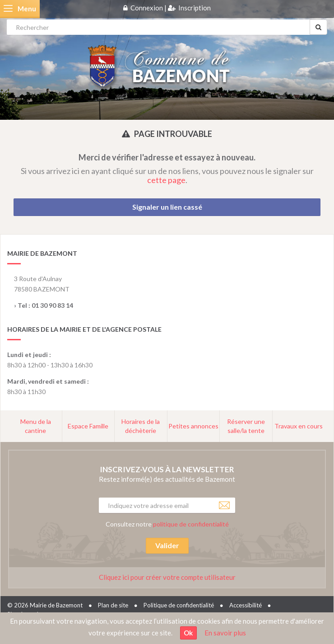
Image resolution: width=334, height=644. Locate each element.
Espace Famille (88, 426)
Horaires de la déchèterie (141, 426)
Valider (167, 545)
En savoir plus (225, 633)
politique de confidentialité (191, 524)
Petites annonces (193, 426)
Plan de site (113, 605)
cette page (166, 180)
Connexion (147, 8)
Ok (188, 633)
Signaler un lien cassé (167, 207)
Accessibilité (246, 605)
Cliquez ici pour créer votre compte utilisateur (167, 577)
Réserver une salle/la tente (246, 426)
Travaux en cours (299, 426)
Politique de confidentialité (179, 605)
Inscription (195, 8)
